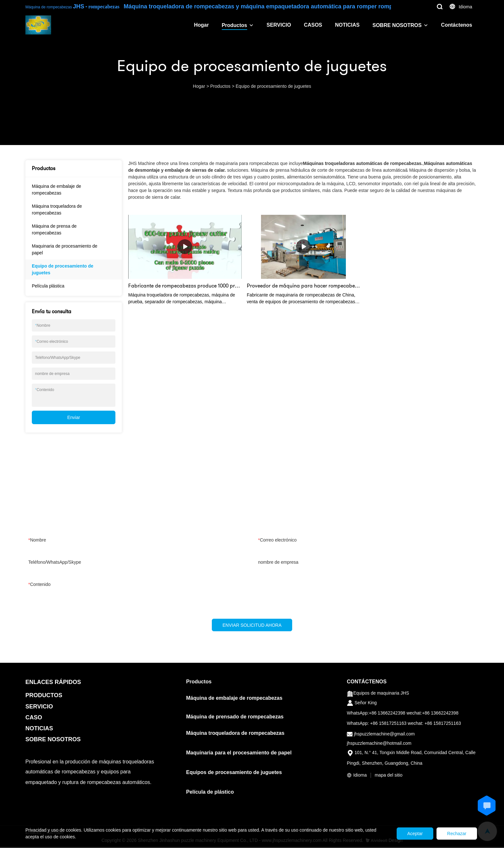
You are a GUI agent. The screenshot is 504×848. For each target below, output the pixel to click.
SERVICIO (279, 25)
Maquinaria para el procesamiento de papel (239, 754)
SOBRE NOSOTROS (397, 25)
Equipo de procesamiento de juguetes (273, 86)
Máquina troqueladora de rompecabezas (57, 210)
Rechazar (454, 834)
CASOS (313, 25)
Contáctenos (457, 25)
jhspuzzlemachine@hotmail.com (379, 744)
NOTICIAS (347, 25)
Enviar (74, 417)
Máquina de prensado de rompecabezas (235, 718)
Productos (234, 25)
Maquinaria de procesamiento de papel (65, 249)
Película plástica (48, 286)
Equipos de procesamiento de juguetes (234, 773)
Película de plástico (210, 793)
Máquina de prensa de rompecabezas (54, 229)
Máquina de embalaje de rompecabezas (56, 190)
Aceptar (407, 834)
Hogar (201, 25)
